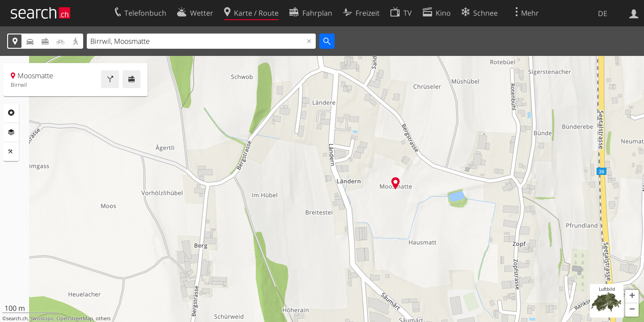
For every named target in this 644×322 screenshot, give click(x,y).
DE (603, 13)
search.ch (17, 318)
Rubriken (11, 113)
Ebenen (11, 132)
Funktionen (11, 152)
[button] (632, 297)
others (103, 318)
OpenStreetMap (75, 318)
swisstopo (42, 318)
